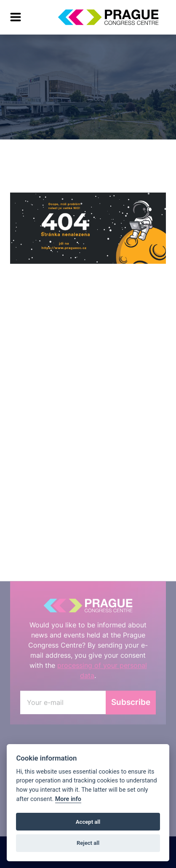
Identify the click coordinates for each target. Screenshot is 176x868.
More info (68, 799)
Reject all (88, 843)
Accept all (88, 822)
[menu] (16, 17)
